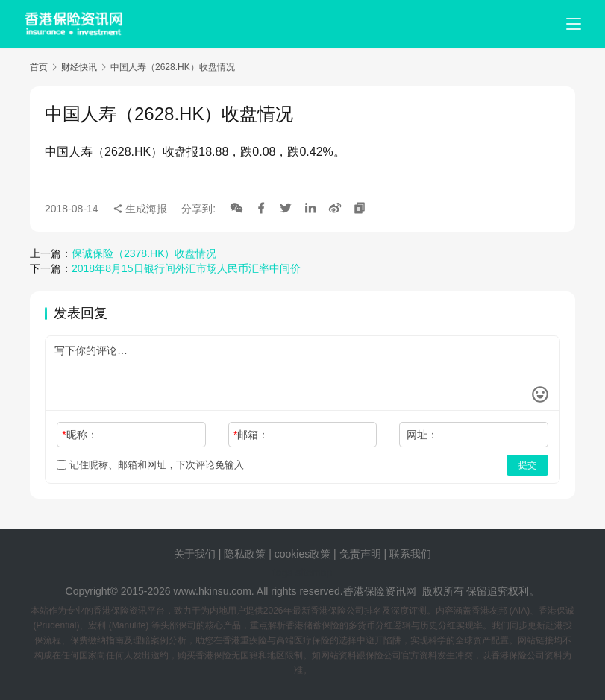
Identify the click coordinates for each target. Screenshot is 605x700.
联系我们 (410, 554)
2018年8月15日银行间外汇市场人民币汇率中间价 (186, 268)
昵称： (79, 435)
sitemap (314, 573)
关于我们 (195, 554)
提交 (527, 465)
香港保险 (364, 591)
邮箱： (251, 435)
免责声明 (362, 554)
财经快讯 (79, 67)
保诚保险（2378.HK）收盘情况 (144, 253)
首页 (39, 67)
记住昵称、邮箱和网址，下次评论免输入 (150, 465)
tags (283, 573)
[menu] (574, 24)
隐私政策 (245, 554)
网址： (422, 435)
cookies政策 (302, 554)
